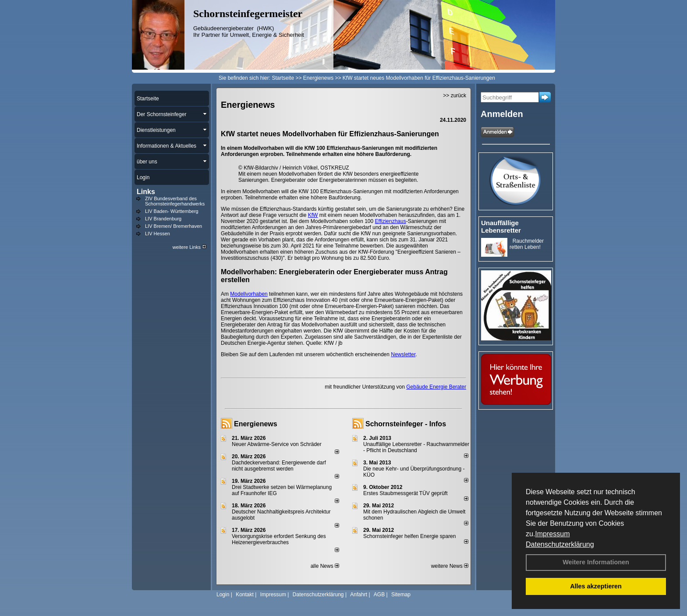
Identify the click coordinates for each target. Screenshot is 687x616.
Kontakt (245, 595)
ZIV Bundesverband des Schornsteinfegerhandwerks (175, 201)
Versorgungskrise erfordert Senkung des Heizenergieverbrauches (279, 539)
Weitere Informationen (596, 562)
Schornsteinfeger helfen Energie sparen (409, 536)
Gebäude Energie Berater (436, 387)
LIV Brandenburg (163, 219)
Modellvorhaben (249, 294)
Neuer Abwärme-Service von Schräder (277, 444)
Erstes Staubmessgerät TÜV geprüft (405, 493)
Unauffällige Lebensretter (501, 227)
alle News (325, 566)
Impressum (552, 534)
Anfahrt (359, 595)
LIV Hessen (158, 234)
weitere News (450, 566)
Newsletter (403, 354)
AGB (379, 595)
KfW (313, 215)
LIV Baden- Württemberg (172, 211)
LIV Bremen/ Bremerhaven (174, 226)
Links (146, 192)
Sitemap (401, 595)
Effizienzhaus (391, 221)
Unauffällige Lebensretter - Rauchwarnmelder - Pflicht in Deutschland (416, 447)
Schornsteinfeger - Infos (406, 424)
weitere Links (189, 247)
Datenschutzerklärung (560, 544)
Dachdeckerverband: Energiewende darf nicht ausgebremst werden (279, 466)
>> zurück (455, 96)
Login (223, 595)
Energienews (256, 424)
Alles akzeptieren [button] (596, 586)
